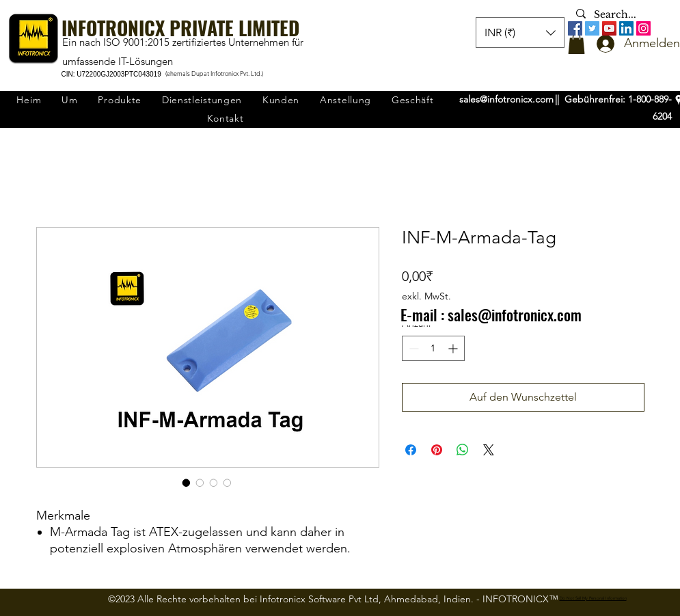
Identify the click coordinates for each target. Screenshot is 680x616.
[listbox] (520, 32)
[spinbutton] (433, 348)
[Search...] (618, 15)
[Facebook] (575, 28)
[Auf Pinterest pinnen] (437, 450)
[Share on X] (489, 450)
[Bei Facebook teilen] (411, 450)
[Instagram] (643, 28)
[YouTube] (609, 28)
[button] (576, 44)
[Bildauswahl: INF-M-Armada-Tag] (187, 483)
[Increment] (454, 348)
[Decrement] (412, 348)
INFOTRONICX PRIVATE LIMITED (180, 28)
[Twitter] (592, 28)
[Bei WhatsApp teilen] (463, 450)
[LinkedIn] (626, 28)
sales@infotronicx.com (506, 99)
